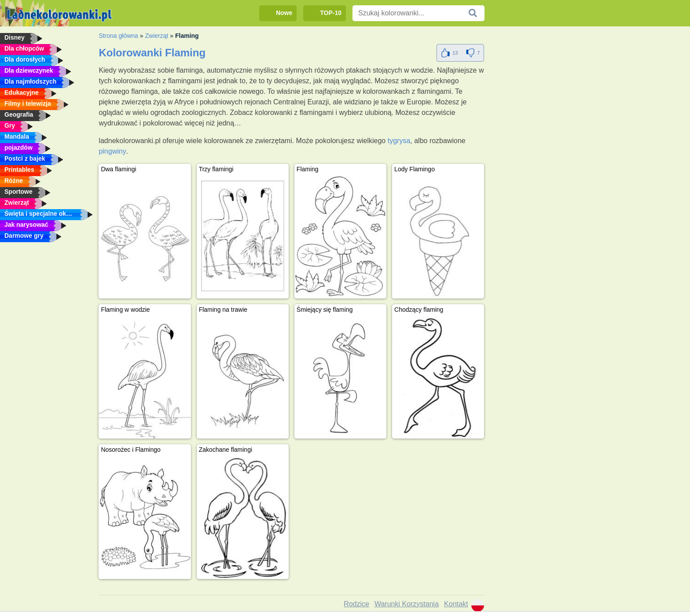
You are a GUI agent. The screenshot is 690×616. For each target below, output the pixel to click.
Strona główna (118, 36)
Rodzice (356, 604)
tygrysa (399, 141)
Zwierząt (156, 36)
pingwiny (112, 151)
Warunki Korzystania (407, 604)
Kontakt (456, 604)
